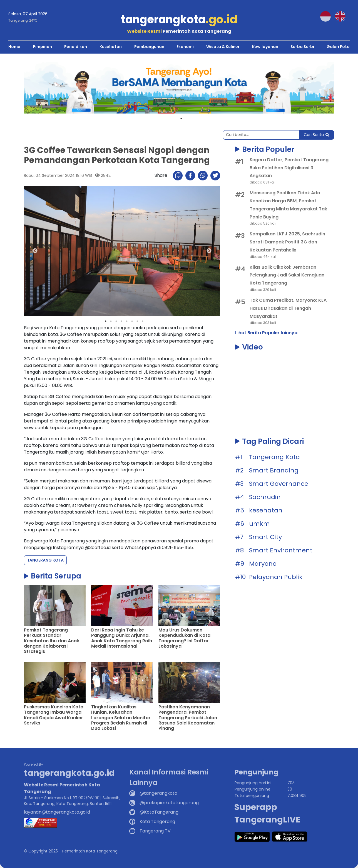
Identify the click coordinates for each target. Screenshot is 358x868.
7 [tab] (137, 321)
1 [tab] (181, 118)
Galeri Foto (338, 46)
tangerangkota (179, 19)
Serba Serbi (302, 46)
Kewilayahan (265, 46)
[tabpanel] (179, 87)
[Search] (261, 135)
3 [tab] (116, 321)
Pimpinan (42, 46)
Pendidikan (76, 46)
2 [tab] (111, 321)
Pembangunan (149, 46)
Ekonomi (185, 46)
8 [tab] (143, 321)
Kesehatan (111, 46)
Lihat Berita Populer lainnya (266, 333)
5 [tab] (127, 321)
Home (14, 46)
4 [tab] (121, 321)
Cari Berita (317, 135)
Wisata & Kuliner (223, 46)
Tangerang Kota (45, 560)
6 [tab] (132, 321)
